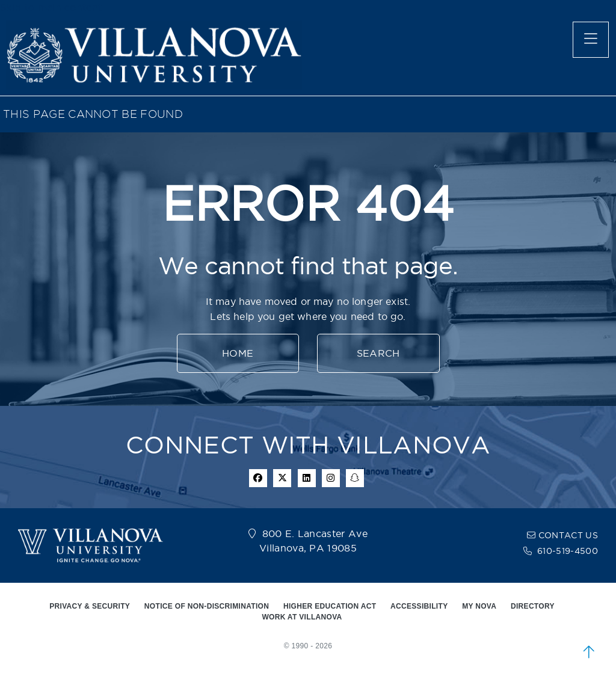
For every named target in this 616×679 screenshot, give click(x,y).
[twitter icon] (282, 478)
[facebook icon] (258, 478)
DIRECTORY (533, 606)
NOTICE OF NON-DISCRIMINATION (207, 606)
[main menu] (591, 40)
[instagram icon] (331, 478)
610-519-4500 (568, 551)
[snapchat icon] (355, 478)
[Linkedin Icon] (307, 478)
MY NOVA (479, 606)
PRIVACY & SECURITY (90, 606)
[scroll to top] (589, 652)
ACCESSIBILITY (419, 606)
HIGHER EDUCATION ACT (330, 606)
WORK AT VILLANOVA (302, 617)
